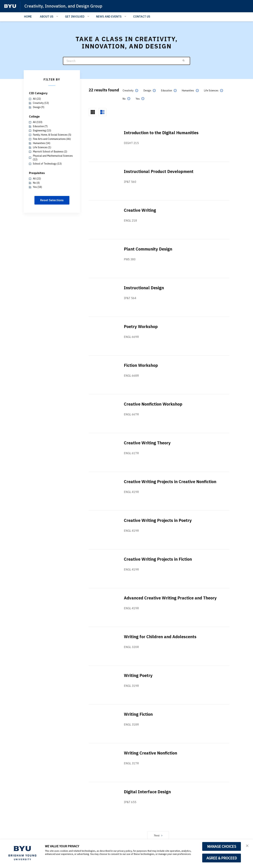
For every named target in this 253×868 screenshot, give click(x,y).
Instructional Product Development (160, 171)
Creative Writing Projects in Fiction (159, 559)
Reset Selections (52, 200)
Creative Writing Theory (148, 443)
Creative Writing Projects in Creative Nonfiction (172, 482)
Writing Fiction (139, 714)
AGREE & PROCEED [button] (222, 858)
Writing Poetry (139, 675)
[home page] (10, 6)
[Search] (126, 61)
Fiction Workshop (141, 365)
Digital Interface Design (148, 792)
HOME (28, 16)
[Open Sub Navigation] (58, 16)
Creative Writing (140, 210)
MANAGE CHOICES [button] (222, 846)
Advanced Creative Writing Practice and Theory (172, 598)
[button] (247, 846)
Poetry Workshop (141, 326)
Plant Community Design (149, 249)
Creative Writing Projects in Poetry (159, 520)
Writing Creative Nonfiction (151, 753)
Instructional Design (145, 288)
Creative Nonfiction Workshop (154, 404)
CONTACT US (142, 16)
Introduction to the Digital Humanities (163, 133)
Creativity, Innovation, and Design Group (64, 6)
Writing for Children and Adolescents (161, 637)
